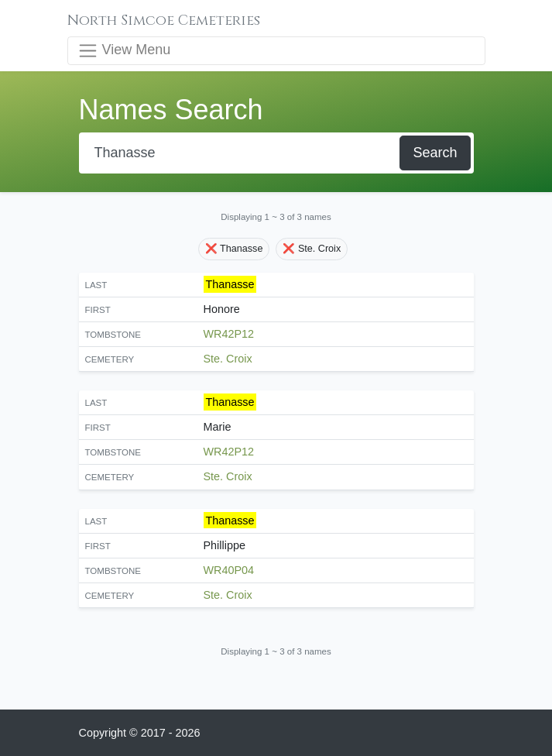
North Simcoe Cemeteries (164, 21)
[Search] (241, 153)
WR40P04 (229, 570)
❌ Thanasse (234, 249)
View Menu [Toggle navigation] (124, 51)
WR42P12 (229, 334)
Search (435, 153)
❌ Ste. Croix (312, 249)
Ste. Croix (228, 359)
